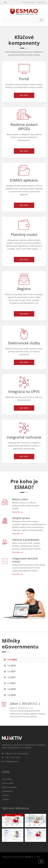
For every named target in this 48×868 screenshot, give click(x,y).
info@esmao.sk (12, 761)
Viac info (24, 95)
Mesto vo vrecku (9, 787)
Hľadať (41, 2)
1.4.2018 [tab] (10, 689)
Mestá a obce (8, 783)
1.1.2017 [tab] (10, 671)
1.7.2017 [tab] (10, 683)
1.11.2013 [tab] (10, 660)
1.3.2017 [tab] (10, 677)
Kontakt (6, 799)
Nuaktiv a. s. (30, 857)
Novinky (6, 795)
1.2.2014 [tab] (10, 666)
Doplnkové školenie (29, 2)
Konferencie (8, 791)
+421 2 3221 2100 (13, 757)
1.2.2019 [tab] (10, 695)
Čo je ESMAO (7, 779)
